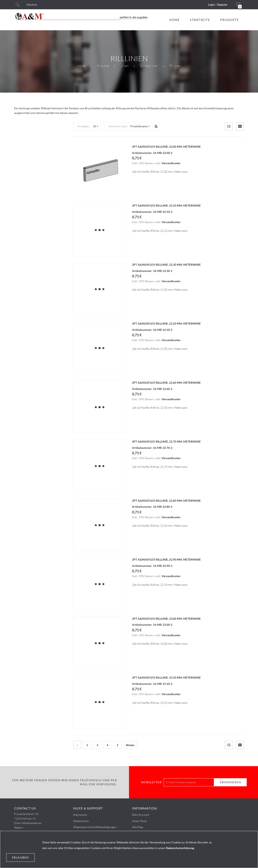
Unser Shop (139, 821)
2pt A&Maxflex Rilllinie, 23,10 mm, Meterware (166, 677)
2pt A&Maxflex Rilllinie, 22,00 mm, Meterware (166, 147)
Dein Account (141, 815)
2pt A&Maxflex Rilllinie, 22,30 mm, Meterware (166, 265)
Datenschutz (81, 821)
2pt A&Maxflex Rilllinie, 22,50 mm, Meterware (166, 323)
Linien (124, 66)
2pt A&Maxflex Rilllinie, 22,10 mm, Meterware (166, 205)
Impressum (80, 815)
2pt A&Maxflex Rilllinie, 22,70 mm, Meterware (166, 441)
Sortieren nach (118, 126)
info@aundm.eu (32, 823)
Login (211, 5)
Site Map (138, 827)
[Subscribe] (230, 782)
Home (81, 66)
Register (222, 5)
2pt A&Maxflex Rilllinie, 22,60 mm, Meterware (166, 383)
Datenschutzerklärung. (180, 848)
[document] (129, 849)
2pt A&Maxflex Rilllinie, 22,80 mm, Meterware (166, 501)
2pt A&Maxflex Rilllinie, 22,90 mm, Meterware (166, 559)
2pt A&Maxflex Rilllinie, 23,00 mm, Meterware (166, 619)
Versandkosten (171, 163)
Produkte (103, 66)
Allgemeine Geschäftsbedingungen (95, 827)
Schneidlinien (149, 66)
